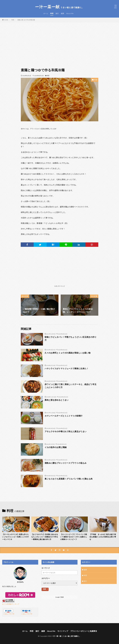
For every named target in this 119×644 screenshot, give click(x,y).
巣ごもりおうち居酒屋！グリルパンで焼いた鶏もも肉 (69, 479)
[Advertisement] (59, 44)
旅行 (57, 13)
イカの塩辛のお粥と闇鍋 (56, 447)
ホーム (46, 13)
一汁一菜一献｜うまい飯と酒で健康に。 (66, 636)
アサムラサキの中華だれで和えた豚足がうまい (66, 431)
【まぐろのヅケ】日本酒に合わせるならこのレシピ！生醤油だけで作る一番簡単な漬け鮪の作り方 (45, 537)
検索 (45, 589)
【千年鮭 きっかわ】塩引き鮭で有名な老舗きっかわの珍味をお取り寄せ (103, 537)
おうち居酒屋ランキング (11, 604)
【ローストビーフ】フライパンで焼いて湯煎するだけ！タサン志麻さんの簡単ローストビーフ (74, 537)
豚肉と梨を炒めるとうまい (57, 400)
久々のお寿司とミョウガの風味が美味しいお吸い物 (68, 353)
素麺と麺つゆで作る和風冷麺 (26, 20)
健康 (62, 13)
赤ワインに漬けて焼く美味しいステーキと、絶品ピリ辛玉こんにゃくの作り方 (71, 386)
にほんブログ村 (9, 614)
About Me (70, 13)
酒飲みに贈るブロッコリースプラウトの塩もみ (66, 463)
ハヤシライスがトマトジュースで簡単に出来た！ (67, 368)
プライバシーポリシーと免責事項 (84, 631)
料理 (52, 13)
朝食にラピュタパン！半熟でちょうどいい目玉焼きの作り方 (71, 338)
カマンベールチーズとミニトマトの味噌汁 (64, 416)
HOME (6, 20)
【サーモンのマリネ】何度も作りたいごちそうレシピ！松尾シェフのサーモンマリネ (15, 537)
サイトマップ (63, 631)
